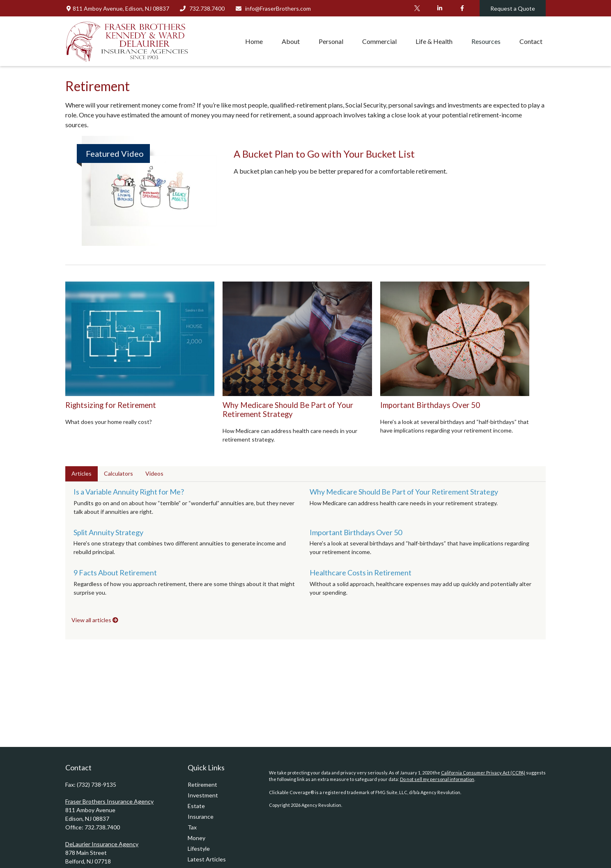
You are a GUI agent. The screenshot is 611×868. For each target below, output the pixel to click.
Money (196, 838)
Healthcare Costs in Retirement (361, 573)
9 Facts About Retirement (115, 573)
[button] (254, 41)
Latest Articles (207, 859)
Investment (203, 795)
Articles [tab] (82, 473)
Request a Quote (513, 8)
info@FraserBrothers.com (273, 8)
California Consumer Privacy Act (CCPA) (483, 773)
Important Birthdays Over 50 (430, 405)
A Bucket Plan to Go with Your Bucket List (324, 154)
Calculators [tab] (118, 473)
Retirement (202, 784)
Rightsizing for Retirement (111, 405)
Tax (192, 827)
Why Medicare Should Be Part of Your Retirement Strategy (288, 410)
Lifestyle (199, 849)
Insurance (201, 816)
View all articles (95, 620)
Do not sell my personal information (437, 779)
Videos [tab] (154, 473)
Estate (196, 806)
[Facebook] (462, 8)
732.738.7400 (202, 8)
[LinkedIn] (440, 8)
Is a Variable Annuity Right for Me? (129, 492)
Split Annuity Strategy (108, 532)
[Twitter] (417, 8)
